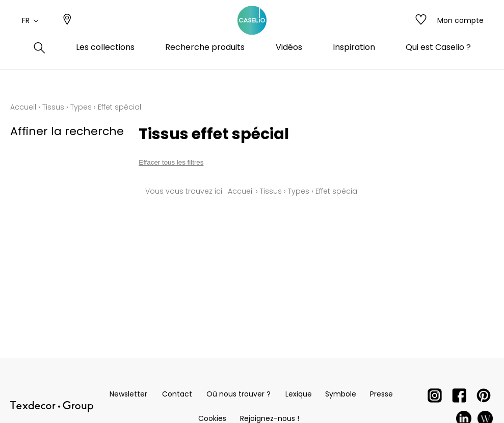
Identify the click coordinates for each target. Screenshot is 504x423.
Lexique (299, 394)
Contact (177, 394)
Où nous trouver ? (238, 394)
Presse (381, 394)
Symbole (341, 394)
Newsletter (128, 394)
